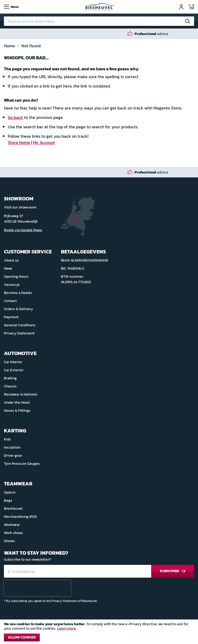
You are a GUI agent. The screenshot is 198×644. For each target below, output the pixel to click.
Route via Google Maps (23, 230)
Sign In (181, 7)
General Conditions (20, 325)
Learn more (66, 628)
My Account (44, 142)
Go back (15, 117)
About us (11, 260)
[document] (99, 633)
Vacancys (12, 285)
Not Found (31, 46)
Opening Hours (16, 277)
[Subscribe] (173, 571)
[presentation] (37, 588)
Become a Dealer (18, 293)
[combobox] (99, 21)
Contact (10, 301)
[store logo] (99, 7)
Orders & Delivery (18, 309)
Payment (11, 317)
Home (10, 46)
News (8, 268)
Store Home (19, 142)
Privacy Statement (19, 333)
